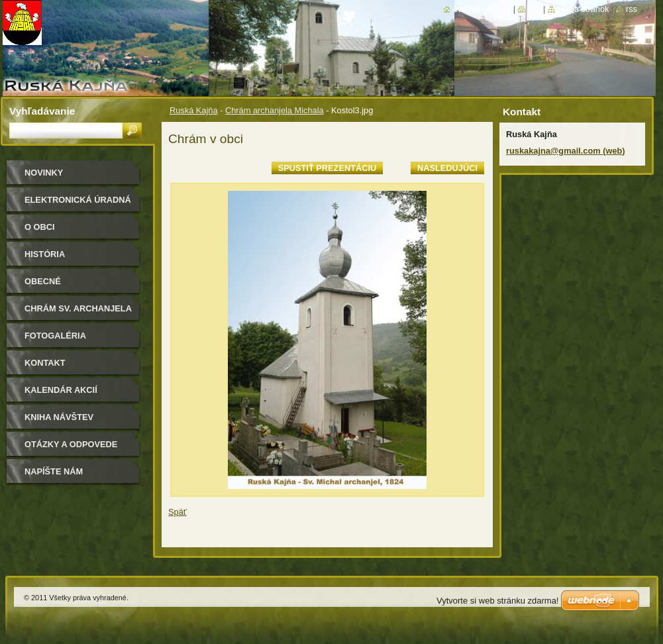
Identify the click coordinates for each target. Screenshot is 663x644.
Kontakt (45, 363)
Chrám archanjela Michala (275, 110)
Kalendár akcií (61, 390)
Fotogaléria (55, 336)
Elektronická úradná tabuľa (78, 204)
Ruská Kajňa (194, 110)
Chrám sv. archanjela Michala (78, 313)
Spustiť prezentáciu (328, 168)
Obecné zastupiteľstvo (62, 286)
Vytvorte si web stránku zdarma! (497, 601)
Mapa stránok (584, 9)
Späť (178, 512)
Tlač (535, 9)
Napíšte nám (54, 471)
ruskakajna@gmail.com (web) (566, 151)
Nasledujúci (447, 168)
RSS (632, 9)
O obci (40, 227)
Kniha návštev (59, 417)
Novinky (44, 173)
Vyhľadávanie (42, 111)
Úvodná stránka (482, 9)
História (45, 254)
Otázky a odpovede (71, 444)
